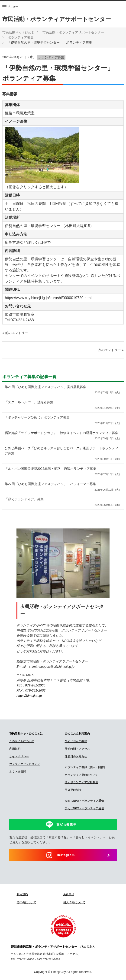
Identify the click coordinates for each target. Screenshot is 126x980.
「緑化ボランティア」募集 (63, 502)
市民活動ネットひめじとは (26, 734)
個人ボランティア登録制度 (81, 782)
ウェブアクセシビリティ (25, 764)
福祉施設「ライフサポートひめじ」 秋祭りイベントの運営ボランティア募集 (63, 436)
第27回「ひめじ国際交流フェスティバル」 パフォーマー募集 (63, 487)
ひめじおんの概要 (76, 741)
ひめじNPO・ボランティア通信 (84, 808)
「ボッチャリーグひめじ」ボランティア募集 (63, 420)
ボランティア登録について (81, 775)
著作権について (26, 902)
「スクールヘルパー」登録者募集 (63, 405)
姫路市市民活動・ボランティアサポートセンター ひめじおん (53, 947)
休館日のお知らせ (76, 756)
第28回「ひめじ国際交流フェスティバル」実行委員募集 (63, 390)
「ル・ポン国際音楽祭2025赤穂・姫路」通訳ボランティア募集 (63, 472)
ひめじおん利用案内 (77, 734)
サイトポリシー (19, 756)
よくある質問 (18, 772)
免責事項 (69, 894)
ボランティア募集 (21, 37)
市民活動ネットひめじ (19, 32)
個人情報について (74, 902)
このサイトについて (22, 741)
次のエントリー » (111, 350)
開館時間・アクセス (77, 749)
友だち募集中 (67, 824)
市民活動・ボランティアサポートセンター (57, 19)
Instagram (66, 855)
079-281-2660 (35, 685)
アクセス (72, 954)
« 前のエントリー (15, 333)
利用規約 (15, 749)
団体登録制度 (73, 790)
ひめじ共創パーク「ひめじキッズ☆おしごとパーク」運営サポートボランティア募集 (63, 454)
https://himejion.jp (29, 696)
